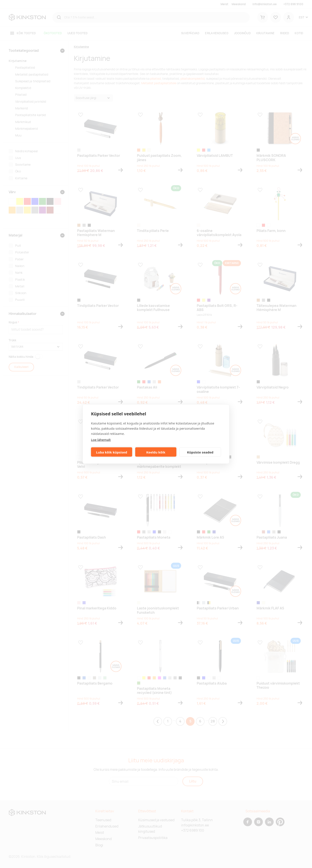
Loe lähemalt (101, 440)
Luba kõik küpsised (111, 452)
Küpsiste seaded (200, 452)
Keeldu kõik (156, 452)
